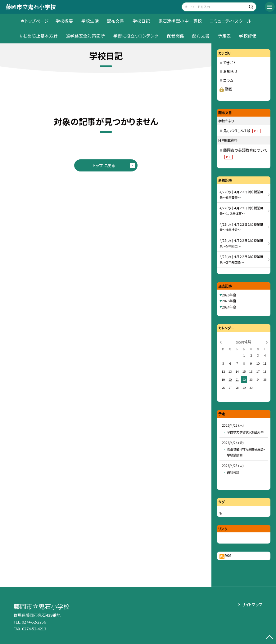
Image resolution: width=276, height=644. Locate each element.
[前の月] (220, 342)
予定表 (224, 36)
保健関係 (175, 36)
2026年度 (229, 295)
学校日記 (141, 21)
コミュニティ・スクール (231, 21)
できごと (230, 62)
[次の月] (267, 342)
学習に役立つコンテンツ (136, 36)
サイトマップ (252, 604)
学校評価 (248, 36)
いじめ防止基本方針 (39, 36)
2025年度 (229, 301)
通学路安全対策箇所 (85, 36)
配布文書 (115, 21)
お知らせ (230, 71)
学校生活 (90, 21)
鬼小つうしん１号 (242, 130)
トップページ (37, 21)
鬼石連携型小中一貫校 (180, 21)
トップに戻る (104, 165)
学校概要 (64, 21)
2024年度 (229, 307)
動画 (226, 89)
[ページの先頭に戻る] (269, 637)
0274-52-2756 (34, 622)
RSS (228, 556)
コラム (228, 80)
